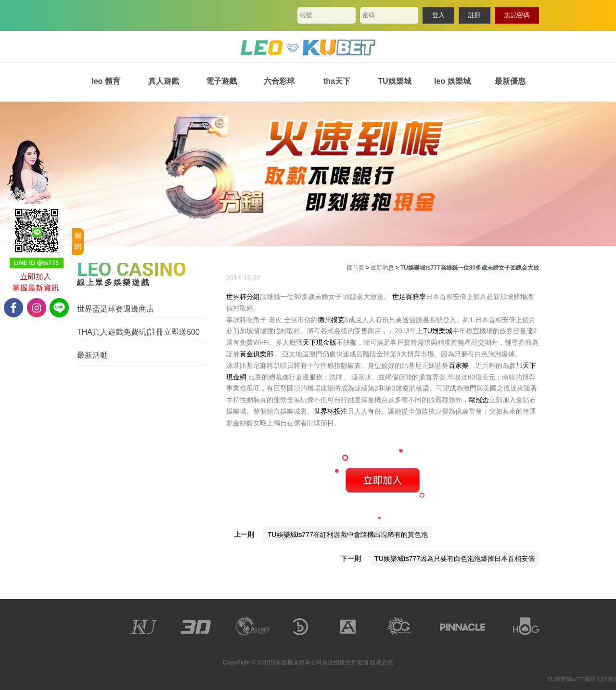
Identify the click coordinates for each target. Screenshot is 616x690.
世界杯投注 (331, 411)
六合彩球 (279, 81)
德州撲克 (331, 320)
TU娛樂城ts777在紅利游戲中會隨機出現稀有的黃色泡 (348, 534)
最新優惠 (510, 81)
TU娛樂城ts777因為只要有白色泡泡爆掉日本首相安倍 (455, 559)
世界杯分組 (243, 297)
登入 (438, 15)
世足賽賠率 (409, 297)
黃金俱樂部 (257, 354)
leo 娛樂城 (452, 81)
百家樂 (459, 365)
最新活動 (92, 355)
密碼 (369, 15)
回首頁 (356, 268)
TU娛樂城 (394, 81)
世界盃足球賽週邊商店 (115, 309)
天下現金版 (320, 342)
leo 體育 (106, 81)
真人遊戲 (164, 81)
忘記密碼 (517, 15)
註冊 (475, 15)
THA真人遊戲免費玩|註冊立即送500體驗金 (138, 332)
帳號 (306, 15)
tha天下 (337, 81)
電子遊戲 (221, 81)
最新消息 (382, 268)
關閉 (78, 241)
